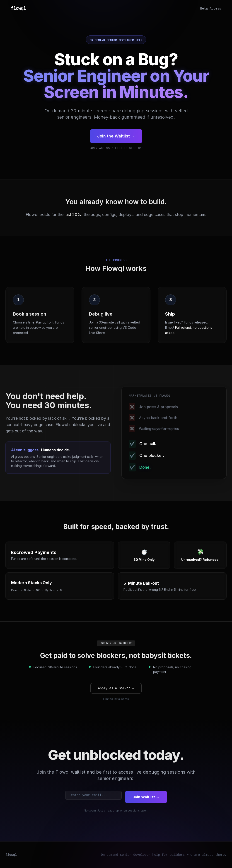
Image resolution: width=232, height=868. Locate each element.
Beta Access (211, 9)
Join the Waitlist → (116, 136)
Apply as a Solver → (116, 688)
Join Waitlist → (146, 797)
